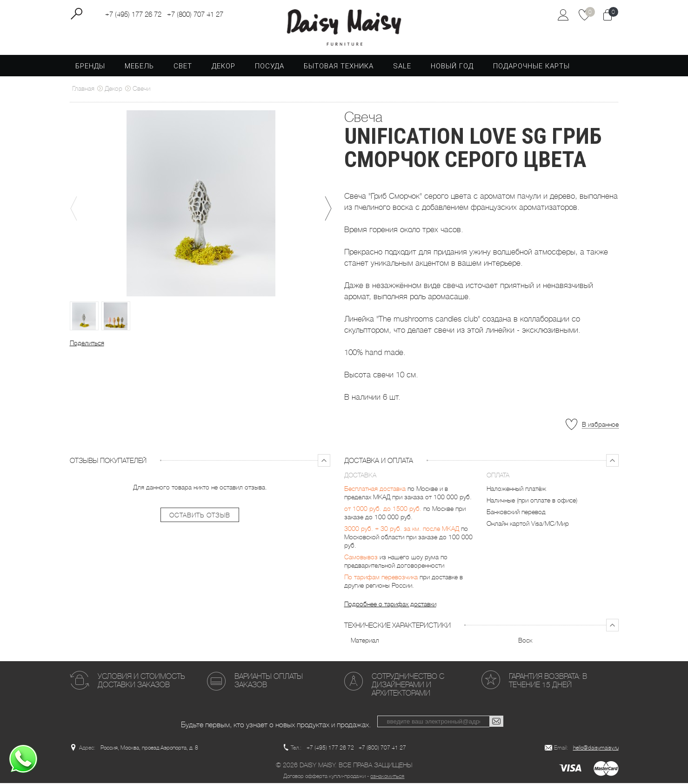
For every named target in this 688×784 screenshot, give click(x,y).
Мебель (139, 67)
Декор (224, 67)
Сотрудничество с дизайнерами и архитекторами (408, 686)
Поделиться (87, 344)
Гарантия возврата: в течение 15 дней (548, 681)
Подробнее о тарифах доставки (390, 605)
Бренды (90, 67)
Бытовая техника (339, 67)
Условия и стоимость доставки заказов (141, 681)
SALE (402, 67)
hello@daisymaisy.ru (596, 749)
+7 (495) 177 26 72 (133, 14)
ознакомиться (387, 777)
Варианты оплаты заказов (269, 681)
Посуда (270, 67)
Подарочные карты (531, 67)
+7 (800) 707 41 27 (195, 14)
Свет (183, 67)
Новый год (452, 67)
